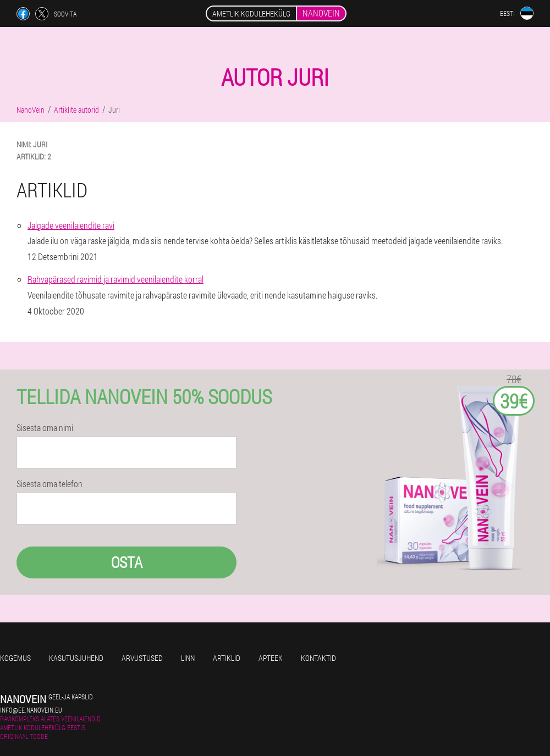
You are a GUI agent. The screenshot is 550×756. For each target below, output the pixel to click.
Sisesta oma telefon (50, 484)
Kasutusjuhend (76, 658)
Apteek (271, 658)
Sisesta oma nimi (45, 428)
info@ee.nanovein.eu (31, 710)
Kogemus (15, 658)
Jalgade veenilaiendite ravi (71, 225)
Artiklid (227, 658)
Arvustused (142, 658)
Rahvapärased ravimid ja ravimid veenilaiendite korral (116, 279)
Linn (188, 658)
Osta (127, 562)
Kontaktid (318, 658)
